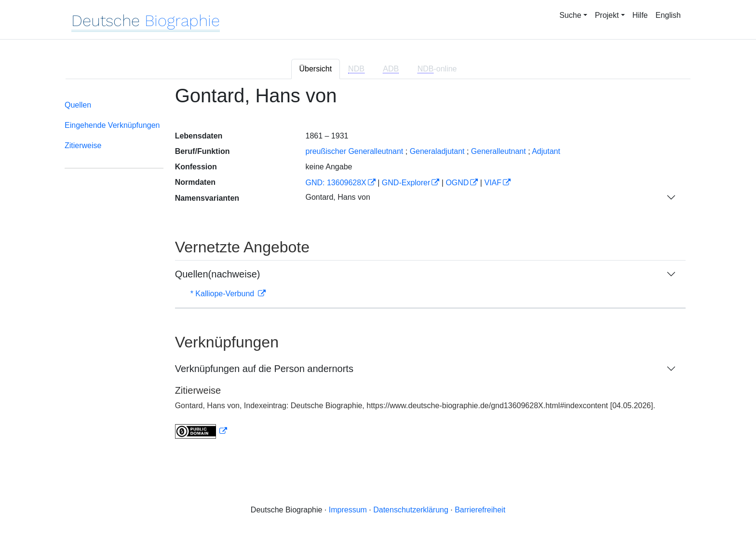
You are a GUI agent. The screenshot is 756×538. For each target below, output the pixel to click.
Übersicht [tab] (316, 69)
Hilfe (640, 15)
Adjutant (546, 151)
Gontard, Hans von (337, 197)
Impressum (348, 510)
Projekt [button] (607, 15)
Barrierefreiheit (480, 510)
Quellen (78, 105)
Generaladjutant (437, 151)
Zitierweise (83, 145)
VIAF (493, 183)
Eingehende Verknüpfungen (112, 125)
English (668, 15)
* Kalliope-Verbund (223, 294)
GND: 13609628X (336, 183)
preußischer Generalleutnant (354, 151)
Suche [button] (570, 15)
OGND (457, 183)
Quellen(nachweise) (218, 274)
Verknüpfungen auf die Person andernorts (264, 369)
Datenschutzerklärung (411, 510)
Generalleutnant (499, 151)
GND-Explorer (406, 183)
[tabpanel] (378, 268)
